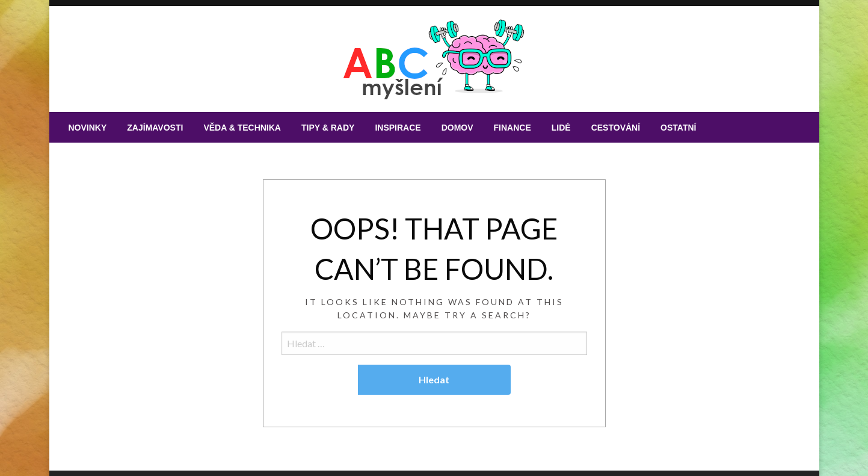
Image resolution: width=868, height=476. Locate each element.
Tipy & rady (328, 128)
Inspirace (398, 128)
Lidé (561, 128)
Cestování (616, 128)
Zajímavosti (155, 128)
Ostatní (678, 128)
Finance (512, 128)
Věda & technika (242, 128)
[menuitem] (88, 128)
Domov (457, 128)
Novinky (88, 128)
